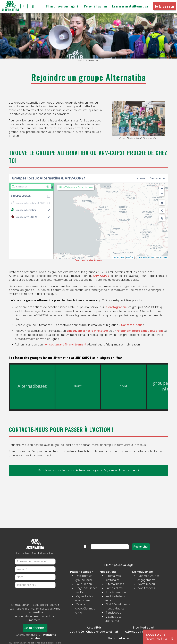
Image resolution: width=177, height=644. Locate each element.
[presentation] (35, 596)
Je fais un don (164, 6)
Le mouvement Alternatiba (130, 6)
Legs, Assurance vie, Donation (86, 590)
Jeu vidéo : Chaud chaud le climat (94, 632)
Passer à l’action (95, 6)
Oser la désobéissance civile (85, 609)
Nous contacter (119, 638)
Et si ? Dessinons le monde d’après (118, 606)
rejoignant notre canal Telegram (140, 331)
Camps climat (115, 588)
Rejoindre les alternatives (84, 598)
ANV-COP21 (101, 276)
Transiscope (113, 613)
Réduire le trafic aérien (115, 598)
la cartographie (116, 307)
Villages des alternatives (113, 619)
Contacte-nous (132, 325)
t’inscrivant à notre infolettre (87, 331)
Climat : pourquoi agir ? (62, 6)
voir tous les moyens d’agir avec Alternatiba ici (106, 470)
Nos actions (108, 572)
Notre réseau (146, 584)
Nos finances (147, 588)
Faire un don (84, 584)
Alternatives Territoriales (113, 578)
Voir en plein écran (88, 260)
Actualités (94, 628)
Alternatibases (115, 584)
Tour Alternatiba (116, 592)
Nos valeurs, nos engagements (149, 578)
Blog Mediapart (144, 628)
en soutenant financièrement (66, 345)
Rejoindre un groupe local (84, 578)
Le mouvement (143, 572)
